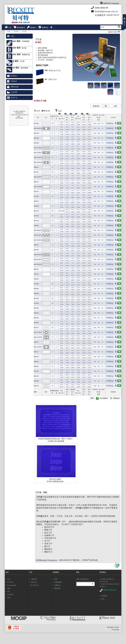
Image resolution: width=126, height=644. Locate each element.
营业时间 (10, 595)
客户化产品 (35, 585)
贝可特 (16, 32)
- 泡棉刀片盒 (46, 81)
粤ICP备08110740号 (113, 627)
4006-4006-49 (100, 8)
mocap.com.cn (106, 11)
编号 (38, 117)
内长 (62, 117)
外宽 (84, 118)
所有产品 (14, 98)
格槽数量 (52, 117)
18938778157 (113, 15)
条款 (9, 598)
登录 (56, 579)
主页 (8, 27)
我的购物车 (19, 27)
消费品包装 (14, 87)
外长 (78, 117)
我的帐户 (32, 27)
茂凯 (118, 630)
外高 (89, 118)
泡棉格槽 (56, 117)
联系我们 (50, 481)
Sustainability (12, 585)
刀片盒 (24, 32)
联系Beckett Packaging (47, 560)
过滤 (65, 110)
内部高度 (72, 118)
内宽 (67, 118)
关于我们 (10, 582)
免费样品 (43, 27)
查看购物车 (58, 582)
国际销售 (57, 588)
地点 (103, 599)
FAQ (9, 591)
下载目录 (14, 81)
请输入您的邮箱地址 (82, 579)
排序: (44, 111)
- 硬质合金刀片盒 (48, 72)
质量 (9, 588)
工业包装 (14, 92)
